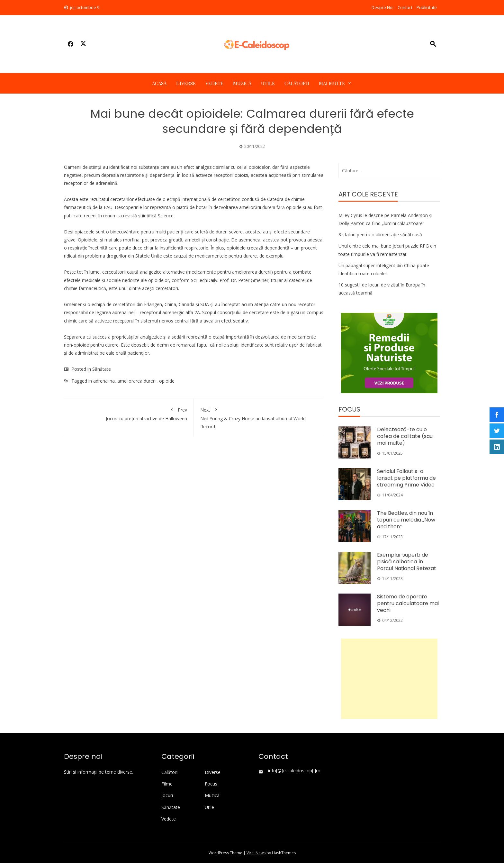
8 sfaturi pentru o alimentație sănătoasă (380, 235)
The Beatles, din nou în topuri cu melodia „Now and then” (406, 520)
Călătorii (297, 83)
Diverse (186, 83)
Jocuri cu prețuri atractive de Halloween (129, 413)
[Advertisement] (389, 679)
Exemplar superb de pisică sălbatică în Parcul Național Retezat (407, 562)
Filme (167, 784)
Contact (405, 7)
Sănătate (102, 369)
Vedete (214, 83)
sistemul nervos (157, 321)
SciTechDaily (204, 280)
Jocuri (167, 795)
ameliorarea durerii (137, 381)
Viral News (256, 853)
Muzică (242, 83)
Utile (268, 83)
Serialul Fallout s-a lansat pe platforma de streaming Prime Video (406, 478)
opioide (167, 381)
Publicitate (427, 7)
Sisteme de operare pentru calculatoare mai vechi (408, 603)
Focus (211, 784)
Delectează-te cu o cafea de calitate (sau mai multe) (405, 436)
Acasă (159, 83)
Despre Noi (382, 7)
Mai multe (332, 83)
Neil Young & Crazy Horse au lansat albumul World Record (259, 417)
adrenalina (104, 381)
